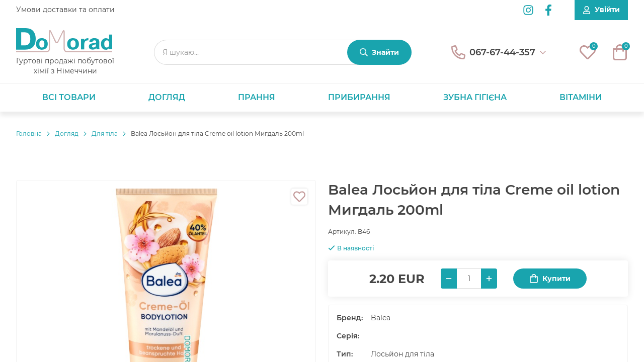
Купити (550, 279)
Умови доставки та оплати (65, 10)
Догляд (167, 97)
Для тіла (105, 133)
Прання (257, 97)
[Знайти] (379, 52)
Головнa (29, 133)
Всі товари (69, 97)
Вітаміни (581, 97)
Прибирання (359, 97)
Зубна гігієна (475, 97)
